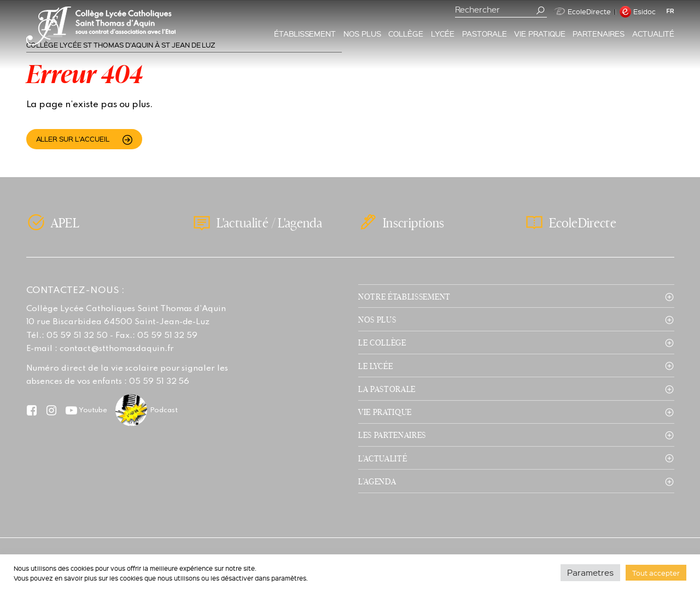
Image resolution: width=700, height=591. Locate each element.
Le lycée (375, 366)
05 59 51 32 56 (159, 382)
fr (670, 11)
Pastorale (485, 33)
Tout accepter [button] (656, 573)
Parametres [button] (590, 572)
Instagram (52, 410)
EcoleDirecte (582, 11)
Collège (406, 33)
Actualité (653, 33)
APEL (65, 223)
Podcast (164, 410)
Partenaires (599, 33)
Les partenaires (392, 435)
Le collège (382, 342)
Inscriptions (413, 223)
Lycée (443, 33)
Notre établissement (404, 296)
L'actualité (243, 223)
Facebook (32, 410)
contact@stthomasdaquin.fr (116, 349)
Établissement (305, 33)
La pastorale (387, 389)
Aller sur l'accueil (73, 139)
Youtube (93, 410)
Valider (541, 10)
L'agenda (300, 223)
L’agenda (377, 481)
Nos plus (362, 33)
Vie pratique (540, 33)
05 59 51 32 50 (77, 336)
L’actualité (383, 458)
